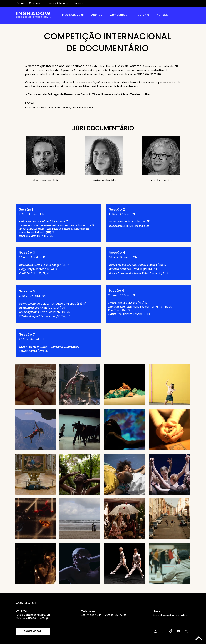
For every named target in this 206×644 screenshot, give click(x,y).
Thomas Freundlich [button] (45, 180)
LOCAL (30, 103)
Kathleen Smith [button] (161, 180)
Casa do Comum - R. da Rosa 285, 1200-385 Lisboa (59, 107)
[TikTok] (171, 631)
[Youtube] (178, 631)
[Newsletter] (33, 631)
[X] (186, 631)
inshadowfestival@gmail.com (172, 615)
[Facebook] (163, 631)
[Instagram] (155, 631)
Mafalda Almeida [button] (104, 180)
